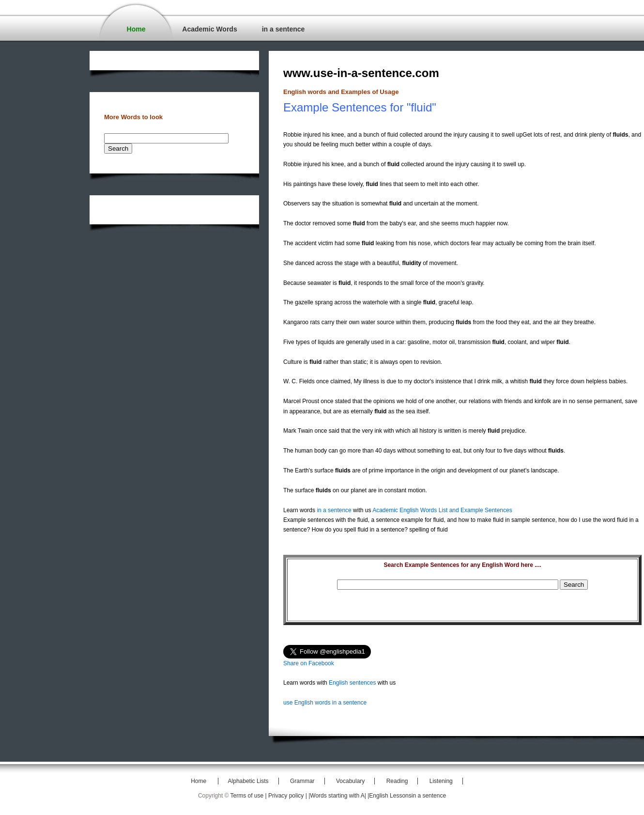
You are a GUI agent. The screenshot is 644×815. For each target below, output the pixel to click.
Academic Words (209, 29)
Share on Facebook (309, 663)
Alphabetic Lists (248, 781)
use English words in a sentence (325, 703)
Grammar (302, 781)
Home (136, 29)
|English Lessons (390, 796)
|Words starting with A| (338, 796)
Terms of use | (249, 796)
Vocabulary (350, 781)
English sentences (352, 683)
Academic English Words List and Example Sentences (442, 510)
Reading (397, 781)
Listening (441, 781)
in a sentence (284, 29)
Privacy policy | (288, 796)
